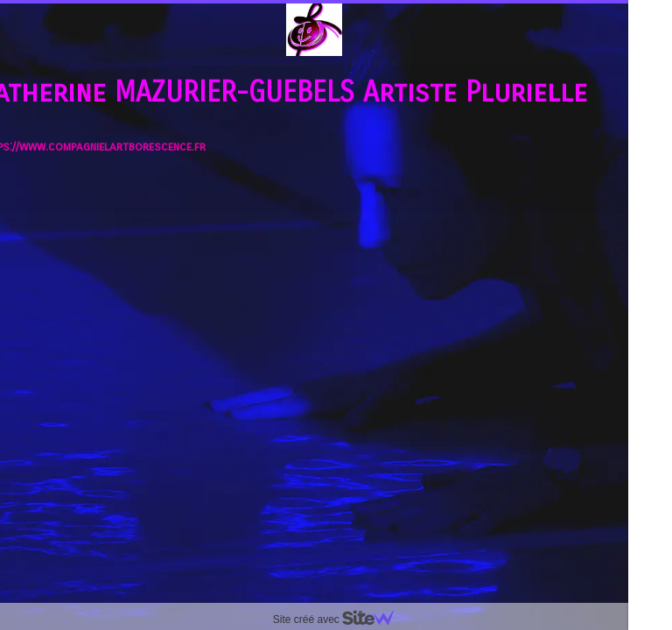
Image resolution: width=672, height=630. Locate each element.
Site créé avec (340, 619)
